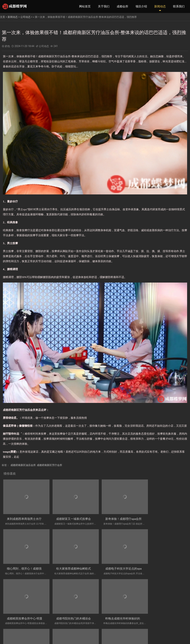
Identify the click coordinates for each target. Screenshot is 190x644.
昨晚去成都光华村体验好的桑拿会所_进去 (34, 613)
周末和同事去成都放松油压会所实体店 (78, 613)
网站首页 (85, 6)
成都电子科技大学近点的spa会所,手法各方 (81, 565)
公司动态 (25, 17)
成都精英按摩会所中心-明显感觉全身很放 (126, 565)
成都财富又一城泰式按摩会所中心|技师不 (80, 517)
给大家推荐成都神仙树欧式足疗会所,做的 (33, 565)
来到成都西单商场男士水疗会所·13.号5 (32, 517)
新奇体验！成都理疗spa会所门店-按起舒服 (127, 517)
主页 (3, 17)
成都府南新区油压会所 (23, 465)
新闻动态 (160, 6)
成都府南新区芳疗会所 (49, 465)
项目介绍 (141, 6)
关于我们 (104, 6)
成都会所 (122, 6)
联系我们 (179, 6)
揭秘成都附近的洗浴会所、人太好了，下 (126, 613)
